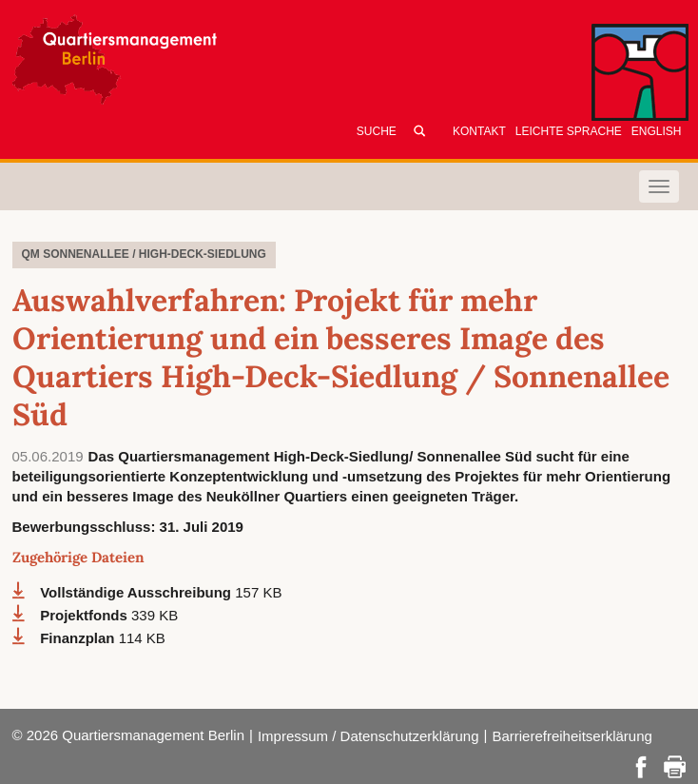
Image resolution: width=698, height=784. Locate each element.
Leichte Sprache (569, 131)
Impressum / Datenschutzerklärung (368, 736)
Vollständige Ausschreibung (137, 592)
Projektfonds (86, 615)
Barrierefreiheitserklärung (572, 736)
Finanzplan (79, 638)
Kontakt (479, 131)
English (657, 131)
